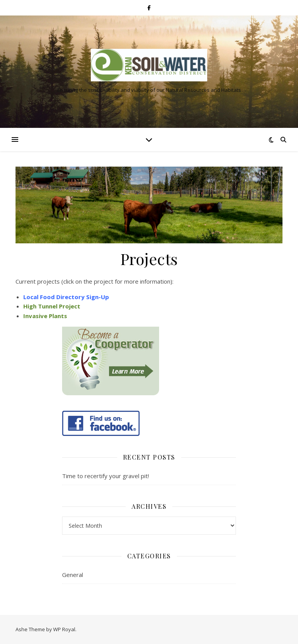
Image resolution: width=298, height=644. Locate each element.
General (73, 575)
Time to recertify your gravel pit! (106, 476)
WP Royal (64, 629)
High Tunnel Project (52, 306)
